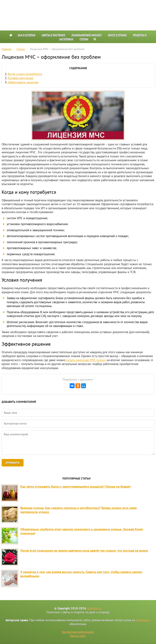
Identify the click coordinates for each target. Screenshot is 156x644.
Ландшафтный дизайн (87, 35)
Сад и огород (27, 35)
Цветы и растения (53, 35)
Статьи (84, 39)
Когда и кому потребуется (25, 74)
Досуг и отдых (117, 35)
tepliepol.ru (95, 608)
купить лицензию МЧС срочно (86, 360)
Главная (6, 49)
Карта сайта (78, 636)
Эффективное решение (23, 82)
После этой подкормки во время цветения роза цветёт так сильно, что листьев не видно (84, 550)
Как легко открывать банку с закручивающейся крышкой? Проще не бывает (76, 486)
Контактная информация (78, 632)
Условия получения (20, 78)
